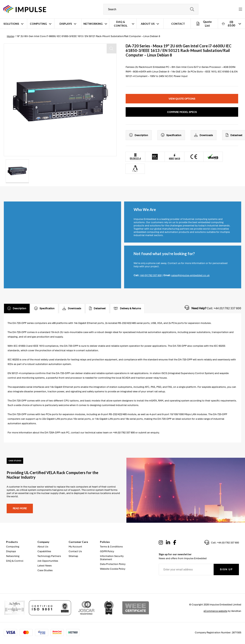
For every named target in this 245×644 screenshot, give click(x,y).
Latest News (45, 566)
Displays (66, 24)
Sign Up (226, 569)
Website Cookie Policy (113, 569)
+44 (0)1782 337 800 (151, 275)
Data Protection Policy (113, 564)
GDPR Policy (107, 551)
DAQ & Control (121, 24)
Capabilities (44, 551)
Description (139, 135)
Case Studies (45, 570)
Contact (178, 24)
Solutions (11, 24)
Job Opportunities (48, 561)
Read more (20, 508)
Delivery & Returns (127, 309)
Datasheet (97, 309)
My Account (75, 547)
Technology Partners (49, 556)
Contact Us (75, 551)
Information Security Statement (112, 558)
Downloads (204, 135)
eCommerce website (215, 611)
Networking (93, 24)
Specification (171, 135)
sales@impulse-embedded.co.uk (190, 275)
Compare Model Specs (182, 112)
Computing (38, 24)
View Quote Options (182, 99)
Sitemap (73, 556)
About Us (148, 24)
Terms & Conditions (111, 547)
